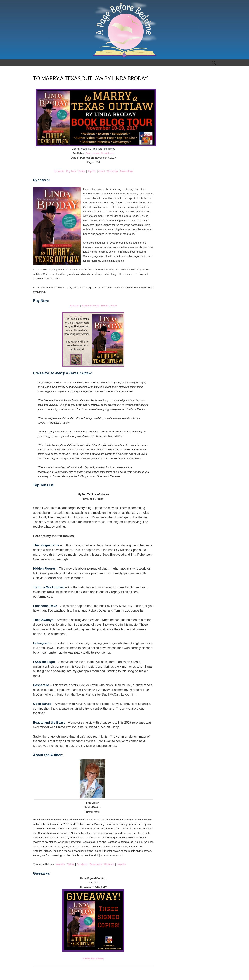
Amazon (75, 306)
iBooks (105, 306)
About (102, 171)
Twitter (71, 864)
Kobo (114, 306)
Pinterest (109, 864)
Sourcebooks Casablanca (100, 153)
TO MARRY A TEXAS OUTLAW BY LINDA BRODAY (90, 78)
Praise (82, 171)
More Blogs (126, 171)
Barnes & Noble (90, 306)
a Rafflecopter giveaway (93, 959)
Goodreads (96, 864)
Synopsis (59, 171)
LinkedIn (121, 864)
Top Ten (92, 171)
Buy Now (71, 171)
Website (61, 864)
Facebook (82, 864)
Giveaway (113, 171)
